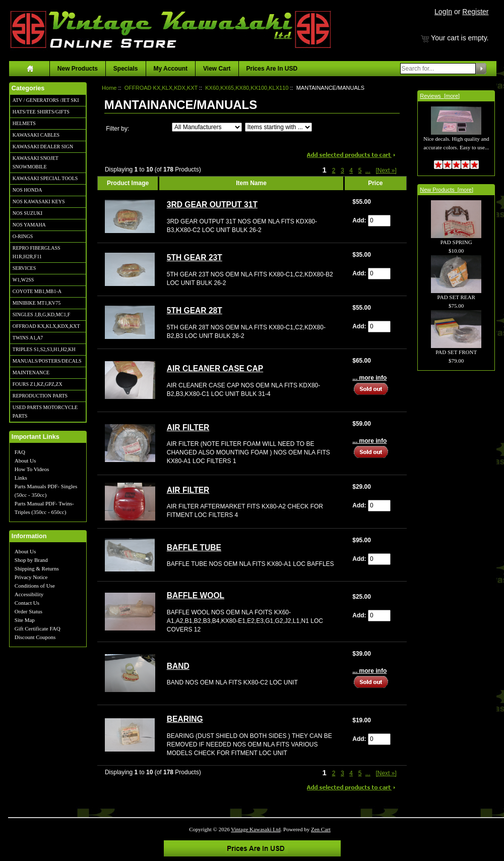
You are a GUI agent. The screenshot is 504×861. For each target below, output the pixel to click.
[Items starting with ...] (278, 127)
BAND (178, 666)
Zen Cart (321, 829)
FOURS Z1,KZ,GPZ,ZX (38, 384)
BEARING (185, 719)
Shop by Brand (31, 560)
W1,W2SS (23, 280)
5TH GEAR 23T (195, 257)
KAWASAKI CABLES (36, 135)
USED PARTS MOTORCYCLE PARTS (45, 412)
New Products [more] (447, 190)
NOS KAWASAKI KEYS (39, 202)
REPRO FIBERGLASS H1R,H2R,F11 (37, 252)
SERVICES (24, 268)
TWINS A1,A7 (28, 338)
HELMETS (24, 123)
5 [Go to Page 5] (360, 170)
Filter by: (117, 129)
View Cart (217, 69)
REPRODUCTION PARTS (40, 396)
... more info (369, 378)
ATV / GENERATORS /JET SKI (46, 100)
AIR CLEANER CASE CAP (215, 368)
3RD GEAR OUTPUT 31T (212, 205)
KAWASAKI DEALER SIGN (43, 147)
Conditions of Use (35, 586)
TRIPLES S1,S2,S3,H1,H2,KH (44, 349)
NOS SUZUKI (27, 213)
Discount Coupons (35, 637)
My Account (171, 69)
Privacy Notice (31, 577)
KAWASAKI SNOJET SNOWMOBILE (36, 162)
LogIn (443, 12)
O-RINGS (23, 236)
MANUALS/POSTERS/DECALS (47, 361)
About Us (25, 461)
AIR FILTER (188, 427)
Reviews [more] (440, 96)
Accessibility (29, 594)
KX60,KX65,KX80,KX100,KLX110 (247, 88)
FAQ (20, 452)
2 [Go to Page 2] (334, 170)
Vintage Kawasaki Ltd (256, 829)
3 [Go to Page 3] (342, 170)
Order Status (28, 611)
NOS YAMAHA (29, 225)
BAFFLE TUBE (194, 548)
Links (21, 478)
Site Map (25, 620)
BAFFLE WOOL (196, 595)
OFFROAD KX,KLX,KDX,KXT (46, 326)
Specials (126, 69)
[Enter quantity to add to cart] (379, 221)
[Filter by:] (207, 127)
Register (475, 12)
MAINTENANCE (31, 372)
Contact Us (27, 603)
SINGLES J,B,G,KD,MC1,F (41, 314)
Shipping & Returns (37, 568)
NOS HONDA (27, 190)
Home (109, 88)
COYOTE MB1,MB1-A (37, 291)
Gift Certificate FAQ (38, 628)
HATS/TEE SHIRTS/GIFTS (41, 112)
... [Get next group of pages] (368, 170)
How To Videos (32, 469)
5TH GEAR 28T (195, 310)
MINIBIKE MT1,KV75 (37, 303)
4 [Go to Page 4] (351, 170)
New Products (78, 69)
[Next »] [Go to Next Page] (386, 170)
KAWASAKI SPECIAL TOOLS (45, 178)
